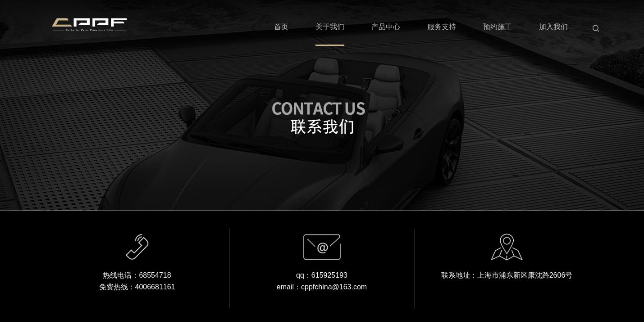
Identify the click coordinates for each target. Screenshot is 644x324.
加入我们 (553, 27)
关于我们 (330, 27)
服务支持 (442, 27)
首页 (281, 27)
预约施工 (498, 27)
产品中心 (386, 27)
